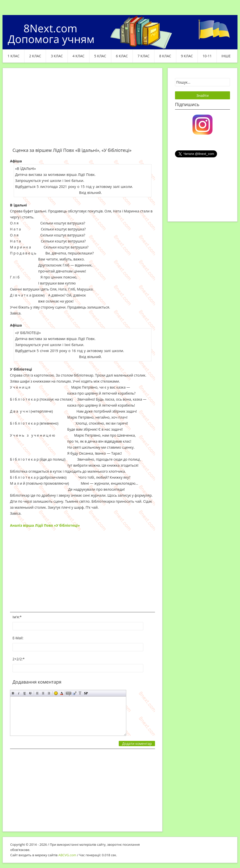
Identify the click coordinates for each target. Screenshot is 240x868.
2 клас (35, 56)
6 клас (122, 56)
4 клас (78, 56)
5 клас (100, 56)
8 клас (165, 56)
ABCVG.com (67, 855)
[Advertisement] (82, 111)
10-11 (207, 56)
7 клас (143, 56)
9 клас (187, 56)
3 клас (57, 56)
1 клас (13, 56)
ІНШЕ (226, 56)
